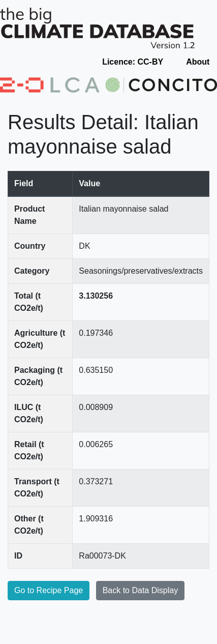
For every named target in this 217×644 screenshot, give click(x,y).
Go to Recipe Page (49, 590)
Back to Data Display (141, 590)
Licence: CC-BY (133, 62)
